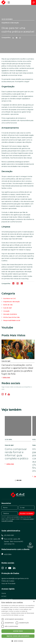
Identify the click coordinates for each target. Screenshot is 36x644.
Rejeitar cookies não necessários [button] (18, 636)
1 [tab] (16, 481)
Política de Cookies (28, 519)
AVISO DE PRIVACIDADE (28, 613)
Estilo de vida (8, 305)
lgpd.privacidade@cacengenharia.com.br (15, 578)
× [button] (34, 602)
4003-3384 (8, 554)
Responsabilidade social (12, 320)
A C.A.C (4, 596)
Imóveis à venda (7, 599)
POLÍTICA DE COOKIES (12, 615)
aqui (13, 519)
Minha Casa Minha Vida (11, 317)
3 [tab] (20, 481)
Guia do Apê (7, 308)
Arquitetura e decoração (11, 302)
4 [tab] (21, 481)
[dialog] (18, 622)
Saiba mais (6, 377)
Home (4, 593)
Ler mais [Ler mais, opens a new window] (22, 615)
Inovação (6, 311)
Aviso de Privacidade (7, 521)
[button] (18, 641)
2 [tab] (18, 481)
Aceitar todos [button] (18, 631)
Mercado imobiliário (10, 314)
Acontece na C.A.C (10, 298)
